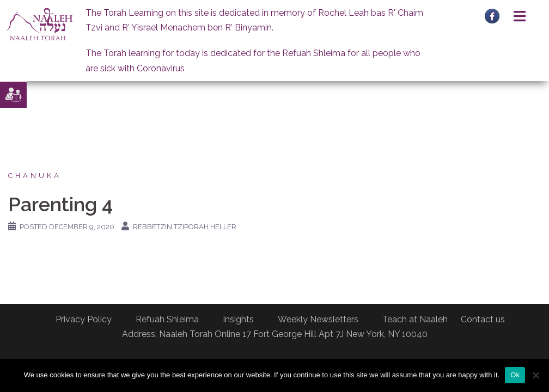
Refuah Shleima (167, 319)
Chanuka (35, 176)
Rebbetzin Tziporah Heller (185, 227)
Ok (515, 375)
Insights (238, 319)
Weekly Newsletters (318, 319)
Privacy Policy (84, 319)
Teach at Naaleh (415, 319)
